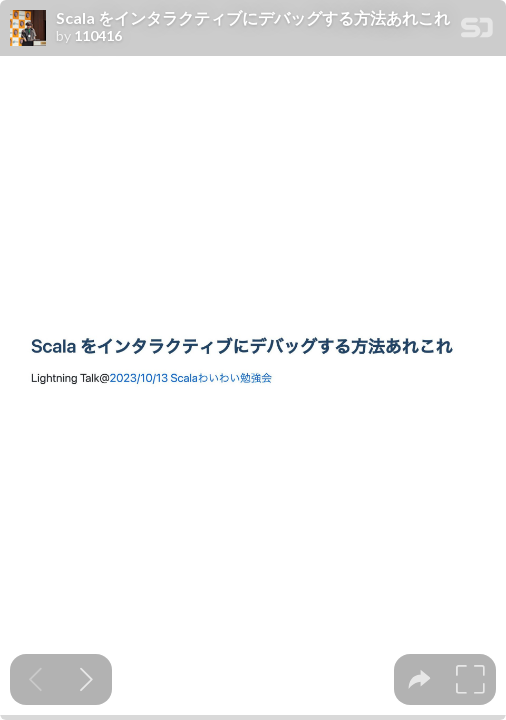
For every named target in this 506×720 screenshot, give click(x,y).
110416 (98, 36)
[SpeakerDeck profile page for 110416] (28, 29)
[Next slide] (86, 679)
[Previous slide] (35, 679)
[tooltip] (419, 679)
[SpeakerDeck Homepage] (477, 31)
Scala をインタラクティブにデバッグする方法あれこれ (253, 18)
